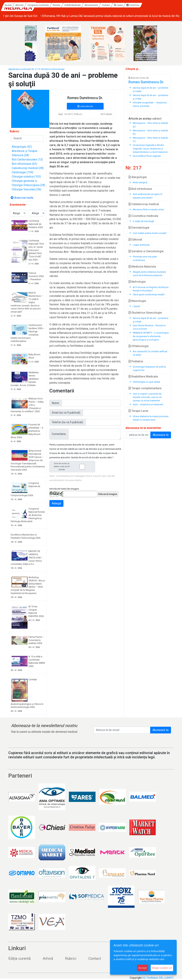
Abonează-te (161, 730)
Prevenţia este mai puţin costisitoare (145, 258)
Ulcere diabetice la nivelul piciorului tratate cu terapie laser (151, 418)
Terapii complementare (145, 388)
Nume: (56, 403)
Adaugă (56, 503)
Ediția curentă (19, 958)
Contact (140, 5)
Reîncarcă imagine (108, 494)
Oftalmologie (139, 346)
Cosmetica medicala (143, 216)
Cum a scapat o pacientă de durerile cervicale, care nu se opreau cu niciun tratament (147, 397)
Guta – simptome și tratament (148, 404)
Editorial (135, 240)
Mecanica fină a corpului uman (148, 209)
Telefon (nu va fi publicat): (68, 422)
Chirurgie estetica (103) (26, 177)
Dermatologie (139, 228)
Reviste (90, 5)
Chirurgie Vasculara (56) (26, 189)
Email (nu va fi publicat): (66, 413)
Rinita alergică (140, 182)
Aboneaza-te (161, 435)
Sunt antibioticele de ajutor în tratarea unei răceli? (148, 196)
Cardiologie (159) (22, 172)
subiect (157, 119)
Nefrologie (137, 282)
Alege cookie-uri (162, 968)
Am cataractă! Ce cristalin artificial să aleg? (150, 353)
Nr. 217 (35, 69)
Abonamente (125, 5)
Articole (53, 5)
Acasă (42, 5)
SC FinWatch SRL (153, 978)
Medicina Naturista (142, 267)
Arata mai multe (22, 198)
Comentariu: (59, 434)
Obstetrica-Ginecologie (53, 69)
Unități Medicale (106, 5)
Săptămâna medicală (19, 69)
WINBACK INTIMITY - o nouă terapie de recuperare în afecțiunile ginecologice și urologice (151, 336)
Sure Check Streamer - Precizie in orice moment (149, 327)
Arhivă (48, 958)
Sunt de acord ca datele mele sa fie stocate (73, 467)
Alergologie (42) (22, 147)
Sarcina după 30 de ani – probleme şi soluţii (151, 320)
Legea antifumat (141, 245)
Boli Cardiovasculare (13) (27, 159)
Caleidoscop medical (144, 204)
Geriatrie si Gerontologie (146, 251)
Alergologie (138, 177)
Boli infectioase (140, 189)
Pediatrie (136, 361)
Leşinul (136, 306)
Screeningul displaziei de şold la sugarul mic (149, 368)
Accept (143, 968)
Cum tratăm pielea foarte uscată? (150, 233)
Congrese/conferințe (72, 5)
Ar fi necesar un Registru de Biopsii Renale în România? (151, 289)
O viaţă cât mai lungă (143, 221)
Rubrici (71, 958)
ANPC (170, 978)
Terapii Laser (138, 411)
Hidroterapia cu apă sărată (146, 382)
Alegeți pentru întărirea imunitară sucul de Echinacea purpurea (149, 274)
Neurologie (137, 301)
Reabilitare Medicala (143, 377)
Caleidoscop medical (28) (28, 168)
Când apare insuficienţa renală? (149, 294)
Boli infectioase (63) (24, 164)
